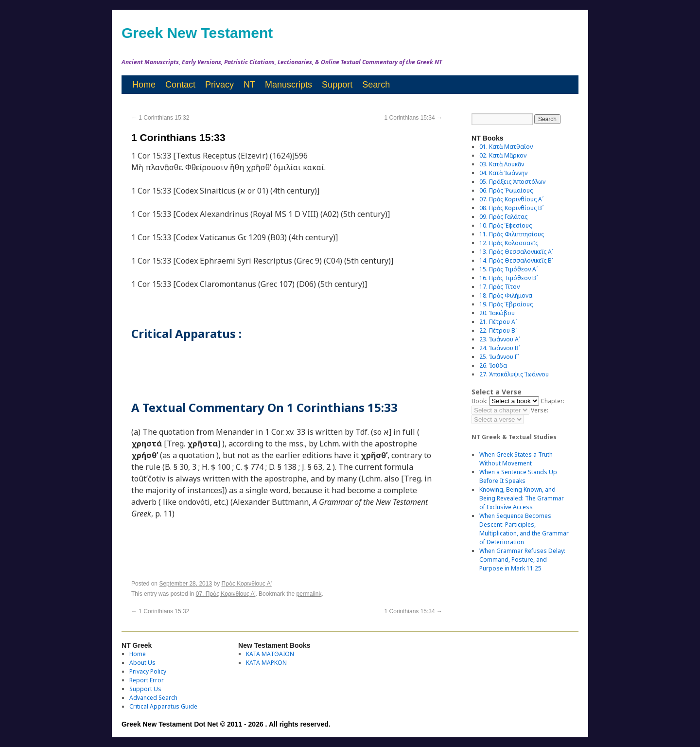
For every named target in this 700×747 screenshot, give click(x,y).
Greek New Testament (197, 33)
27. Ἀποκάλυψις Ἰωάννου (514, 374)
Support (337, 85)
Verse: (540, 410)
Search (376, 85)
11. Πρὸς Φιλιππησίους (512, 234)
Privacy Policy (148, 671)
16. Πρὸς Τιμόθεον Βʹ (508, 278)
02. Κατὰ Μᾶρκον (503, 155)
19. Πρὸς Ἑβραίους (506, 304)
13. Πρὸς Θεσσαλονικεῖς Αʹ (516, 252)
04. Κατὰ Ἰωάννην (503, 173)
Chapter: (552, 401)
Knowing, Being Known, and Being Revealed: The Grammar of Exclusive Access (522, 498)
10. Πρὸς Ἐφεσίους (506, 225)
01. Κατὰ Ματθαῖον (506, 147)
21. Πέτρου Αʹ (498, 322)
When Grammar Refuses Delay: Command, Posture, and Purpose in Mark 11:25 (522, 560)
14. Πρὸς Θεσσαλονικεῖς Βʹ (516, 260)
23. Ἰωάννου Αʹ (500, 339)
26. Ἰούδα (493, 365)
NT (249, 85)
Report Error (147, 680)
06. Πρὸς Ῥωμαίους (506, 190)
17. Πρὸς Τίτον (499, 287)
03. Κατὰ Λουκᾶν (502, 164)
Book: (480, 401)
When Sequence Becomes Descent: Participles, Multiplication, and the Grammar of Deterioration (524, 529)
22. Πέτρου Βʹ (498, 330)
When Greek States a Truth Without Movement (516, 459)
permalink (309, 594)
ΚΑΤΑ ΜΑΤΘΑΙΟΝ (270, 654)
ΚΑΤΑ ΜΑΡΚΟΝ (266, 663)
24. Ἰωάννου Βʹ (500, 348)
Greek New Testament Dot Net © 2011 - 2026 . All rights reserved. (226, 724)
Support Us (145, 689)
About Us (142, 663)
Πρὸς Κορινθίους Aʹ (247, 584)
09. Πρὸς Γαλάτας (503, 217)
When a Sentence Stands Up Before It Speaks (518, 476)
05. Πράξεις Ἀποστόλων (512, 182)
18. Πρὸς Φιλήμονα (506, 295)
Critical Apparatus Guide (163, 706)
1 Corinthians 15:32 (160, 118)
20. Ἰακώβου (497, 313)
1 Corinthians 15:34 (413, 118)
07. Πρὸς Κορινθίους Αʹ (226, 594)
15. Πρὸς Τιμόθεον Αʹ (508, 269)
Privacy (219, 85)
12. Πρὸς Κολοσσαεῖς (509, 243)
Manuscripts (289, 85)
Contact (180, 85)
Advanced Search (153, 698)
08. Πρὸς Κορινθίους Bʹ (511, 208)
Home (144, 85)
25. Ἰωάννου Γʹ (499, 357)
